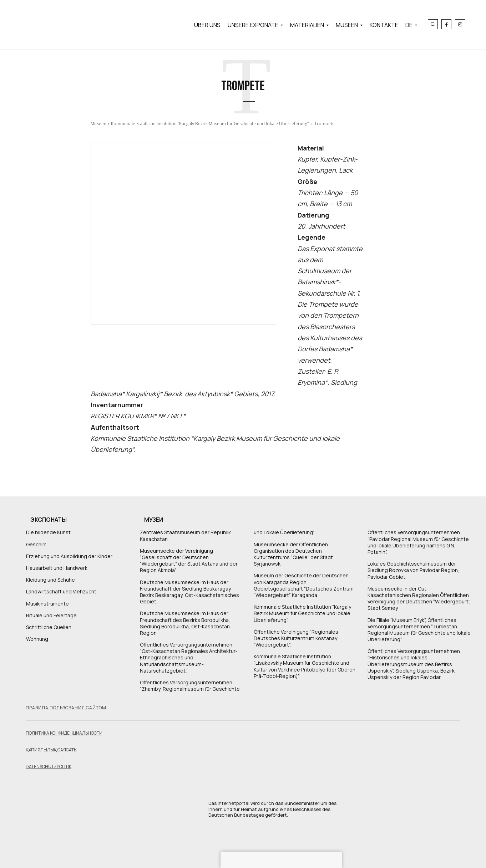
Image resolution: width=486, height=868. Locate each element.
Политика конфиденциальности (64, 733)
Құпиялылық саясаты (52, 750)
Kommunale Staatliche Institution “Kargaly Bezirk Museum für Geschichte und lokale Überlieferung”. (210, 124)
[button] (433, 24)
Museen (98, 124)
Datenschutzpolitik (49, 767)
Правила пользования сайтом (66, 708)
